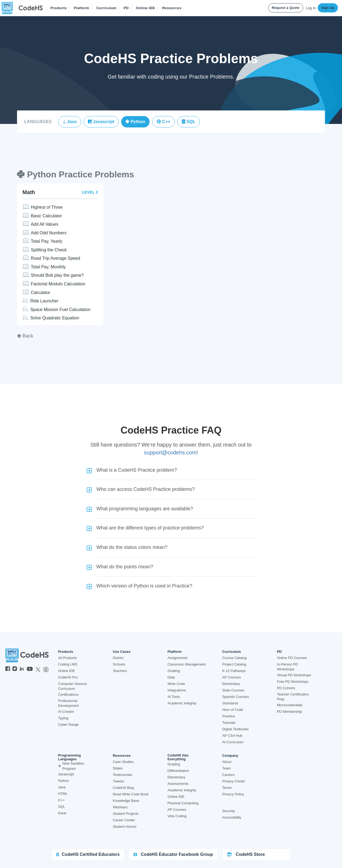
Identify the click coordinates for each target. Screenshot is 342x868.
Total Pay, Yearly (47, 241)
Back (25, 336)
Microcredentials (290, 705)
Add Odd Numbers (49, 233)
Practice (228, 716)
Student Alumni (125, 827)
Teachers (120, 671)
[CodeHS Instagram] (15, 669)
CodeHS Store (246, 854)
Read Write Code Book (131, 794)
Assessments (178, 784)
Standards (230, 703)
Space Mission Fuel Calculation (60, 310)
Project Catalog (234, 664)
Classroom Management (187, 664)
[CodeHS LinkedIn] (22, 669)
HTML (63, 794)
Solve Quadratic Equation (55, 318)
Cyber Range (68, 725)
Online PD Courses (292, 658)
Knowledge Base (126, 801)
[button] (60, 8)
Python (63, 781)
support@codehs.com (170, 452)
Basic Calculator (46, 216)
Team (226, 768)
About (227, 762)
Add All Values (45, 224)
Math (29, 192)
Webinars (120, 807)
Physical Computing (183, 803)
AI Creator (66, 712)
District (118, 658)
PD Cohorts (286, 688)
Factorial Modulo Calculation (58, 284)
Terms (227, 788)
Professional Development (68, 703)
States (118, 768)
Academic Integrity (182, 703)
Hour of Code (233, 710)
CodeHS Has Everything (178, 757)
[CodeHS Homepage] (24, 8)
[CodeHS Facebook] (8, 669)
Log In (311, 8)
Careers (228, 775)
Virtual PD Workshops (294, 675)
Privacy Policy (233, 794)
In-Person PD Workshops (287, 667)
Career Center (124, 820)
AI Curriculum (233, 742)
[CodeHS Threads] (46, 669)
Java (62, 787)
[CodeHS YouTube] (30, 669)
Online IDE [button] (147, 8)
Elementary (231, 684)
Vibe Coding (177, 816)
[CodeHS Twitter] (38, 669)
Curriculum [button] (108, 8)
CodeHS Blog (123, 788)
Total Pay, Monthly (48, 267)
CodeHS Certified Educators (88, 854)
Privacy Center (234, 781)
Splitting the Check (49, 250)
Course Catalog (234, 658)
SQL (62, 807)
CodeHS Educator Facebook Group (173, 854)
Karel (62, 813)
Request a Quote (286, 8)
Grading (174, 671)
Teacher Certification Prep (293, 697)
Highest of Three (47, 207)
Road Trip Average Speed (55, 258)
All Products (67, 658)
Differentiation (178, 771)
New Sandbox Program (71, 766)
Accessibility (232, 817)
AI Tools (174, 697)
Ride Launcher (44, 301)
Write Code (176, 684)
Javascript (66, 774)
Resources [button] (174, 8)
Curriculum (231, 652)
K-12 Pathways (234, 671)
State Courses (233, 690)
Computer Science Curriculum (72, 686)
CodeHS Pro (68, 677)
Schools (119, 664)
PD (279, 652)
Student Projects (126, 814)
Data (171, 677)
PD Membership (289, 712)
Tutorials (229, 723)
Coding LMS (68, 664)
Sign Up (328, 8)
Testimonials (123, 775)
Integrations (177, 690)
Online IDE (67, 671)
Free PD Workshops (293, 682)
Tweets (118, 781)
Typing (63, 718)
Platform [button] (83, 8)
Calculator (40, 293)
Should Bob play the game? (57, 275)
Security (228, 811)
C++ (61, 800)
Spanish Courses (236, 697)
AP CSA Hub (232, 736)
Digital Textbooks (235, 729)
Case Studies (123, 762)
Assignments (177, 658)
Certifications (68, 695)
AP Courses (231, 677)
